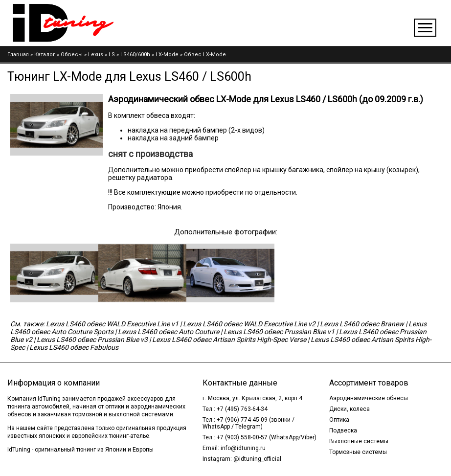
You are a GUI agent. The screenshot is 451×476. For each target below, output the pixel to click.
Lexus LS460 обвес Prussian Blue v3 (92, 340)
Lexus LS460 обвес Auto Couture (169, 332)
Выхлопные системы (359, 441)
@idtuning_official (257, 459)
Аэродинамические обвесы (369, 398)
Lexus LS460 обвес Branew (362, 324)
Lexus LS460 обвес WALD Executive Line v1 (112, 324)
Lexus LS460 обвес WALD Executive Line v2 (249, 324)
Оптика (339, 420)
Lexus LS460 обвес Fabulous (74, 347)
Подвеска (343, 431)
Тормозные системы (358, 452)
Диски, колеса (350, 409)
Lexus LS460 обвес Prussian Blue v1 (279, 332)
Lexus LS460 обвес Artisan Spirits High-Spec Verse (229, 340)
